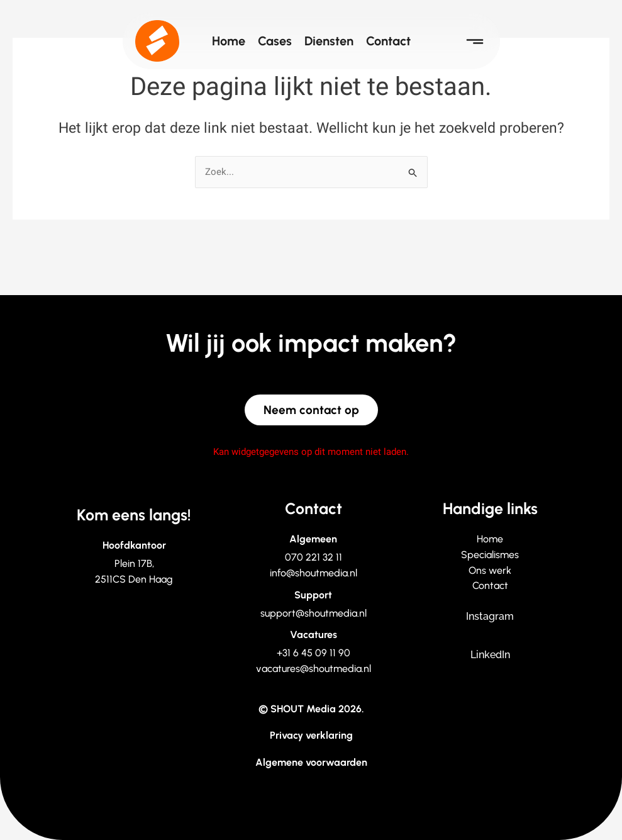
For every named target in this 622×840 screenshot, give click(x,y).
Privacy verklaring (311, 735)
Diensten (329, 41)
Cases (275, 41)
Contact (388, 41)
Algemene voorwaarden (311, 762)
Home (229, 41)
